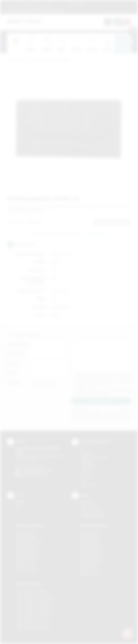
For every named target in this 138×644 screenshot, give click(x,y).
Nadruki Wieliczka (91, 574)
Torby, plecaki (36, 60)
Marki (60, 4)
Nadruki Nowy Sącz (92, 560)
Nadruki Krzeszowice (93, 546)
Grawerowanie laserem (95, 457)
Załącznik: (14, 383)
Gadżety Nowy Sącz (28, 556)
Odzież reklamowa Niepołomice (35, 609)
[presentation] (131, 42)
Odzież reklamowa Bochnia (32, 595)
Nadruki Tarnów (90, 569)
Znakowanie (46, 4)
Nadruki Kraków (90, 542)
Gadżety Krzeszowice (29, 542)
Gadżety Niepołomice (29, 551)
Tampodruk (87, 467)
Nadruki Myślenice (91, 551)
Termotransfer (89, 485)
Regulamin (11, 4)
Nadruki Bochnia (90, 532)
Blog (70, 4)
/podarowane (40, 475)
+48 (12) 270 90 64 (35, 466)
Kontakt (81, 4)
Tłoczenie (86, 476)
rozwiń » (102, 394)
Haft (83, 481)
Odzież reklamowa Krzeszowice (35, 600)
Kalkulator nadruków (93, 516)
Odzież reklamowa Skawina (32, 618)
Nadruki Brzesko (90, 537)
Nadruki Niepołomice (93, 556)
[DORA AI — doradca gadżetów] (127, 633)
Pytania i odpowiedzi (93, 511)
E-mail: (12, 373)
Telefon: (13, 364)
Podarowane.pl (16, 60)
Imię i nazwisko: (18, 344)
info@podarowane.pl (40, 471)
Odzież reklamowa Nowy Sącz (34, 614)
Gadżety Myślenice (27, 546)
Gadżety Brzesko (26, 537)
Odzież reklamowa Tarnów (32, 623)
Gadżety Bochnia (26, 532)
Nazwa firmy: (16, 354)
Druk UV (85, 471)
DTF (83, 448)
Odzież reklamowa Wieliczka (33, 628)
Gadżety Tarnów (26, 565)
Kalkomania (87, 462)
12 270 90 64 (15, 10)
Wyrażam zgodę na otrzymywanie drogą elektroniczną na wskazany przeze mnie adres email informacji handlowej (103, 391)
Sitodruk (85, 453)
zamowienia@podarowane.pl (46, 10)
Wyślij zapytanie (96, 235)
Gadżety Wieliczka (27, 569)
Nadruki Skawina (90, 565)
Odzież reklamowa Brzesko (32, 591)
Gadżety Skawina (26, 560)
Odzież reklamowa (29, 584)
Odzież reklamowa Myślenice (34, 604)
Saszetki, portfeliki (59, 60)
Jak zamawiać (28, 4)
